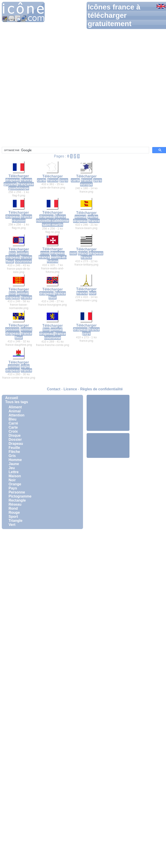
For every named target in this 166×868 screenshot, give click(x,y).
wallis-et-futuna (57, 259)
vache (93, 217)
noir (73, 253)
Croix (13, 431)
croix (45, 253)
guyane (10, 184)
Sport (13, 517)
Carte (13, 427)
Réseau (15, 504)
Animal (15, 411)
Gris (12, 456)
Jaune (14, 464)
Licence (70, 389)
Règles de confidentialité (101, 389)
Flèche (14, 452)
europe (86, 184)
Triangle (15, 521)
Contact (54, 389)
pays (64, 180)
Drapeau (16, 444)
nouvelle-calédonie (53, 221)
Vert (12, 525)
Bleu (13, 419)
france (26, 180)
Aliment (15, 407)
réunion (19, 221)
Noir (12, 480)
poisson (12, 329)
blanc (83, 253)
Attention (16, 415)
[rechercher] (75, 150)
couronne (23, 261)
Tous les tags (17, 402)
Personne (17, 492)
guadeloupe (19, 188)
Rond (13, 508)
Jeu (12, 468)
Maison (15, 476)
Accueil (12, 398)
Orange (15, 484)
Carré (13, 423)
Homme (15, 460)
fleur (10, 261)
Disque (15, 435)
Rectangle (17, 500)
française (26, 184)
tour (93, 293)
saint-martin (53, 225)
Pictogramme (20, 496)
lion (12, 253)
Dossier (15, 440)
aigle (25, 366)
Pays (13, 488)
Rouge (14, 512)
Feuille (14, 448)
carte (41, 180)
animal (81, 217)
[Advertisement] (108, 413)
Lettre (14, 472)
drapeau (13, 180)
